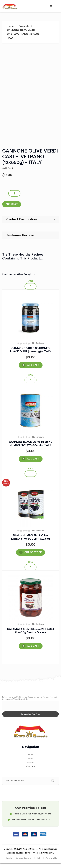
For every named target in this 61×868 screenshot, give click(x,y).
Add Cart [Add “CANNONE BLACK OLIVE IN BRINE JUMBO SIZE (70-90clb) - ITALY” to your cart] (33, 459)
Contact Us (51, 858)
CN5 (31, 375)
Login (9, 858)
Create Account (24, 858)
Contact (31, 766)
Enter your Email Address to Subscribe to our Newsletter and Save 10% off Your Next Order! (30, 698)
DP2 (31, 469)
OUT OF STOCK (33, 552)
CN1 (31, 281)
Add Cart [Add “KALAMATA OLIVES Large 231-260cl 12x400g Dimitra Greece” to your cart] (33, 646)
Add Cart (12, 204)
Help (39, 858)
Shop (31, 759)
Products (24, 26)
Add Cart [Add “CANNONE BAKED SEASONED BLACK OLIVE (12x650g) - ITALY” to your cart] (33, 365)
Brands (31, 763)
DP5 (31, 562)
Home (10, 26)
